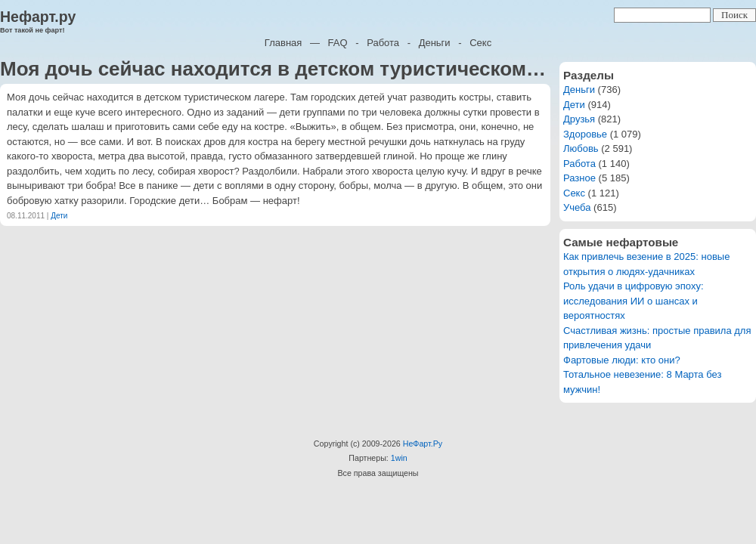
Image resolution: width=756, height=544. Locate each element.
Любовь (581, 148)
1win (399, 458)
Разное (579, 178)
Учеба (577, 207)
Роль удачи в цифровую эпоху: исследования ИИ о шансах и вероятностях (634, 301)
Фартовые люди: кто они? (622, 360)
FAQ (338, 43)
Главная (283, 43)
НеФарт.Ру (423, 444)
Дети (59, 216)
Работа (383, 43)
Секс (480, 43)
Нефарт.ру (38, 17)
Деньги (435, 43)
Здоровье (585, 134)
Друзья (579, 119)
